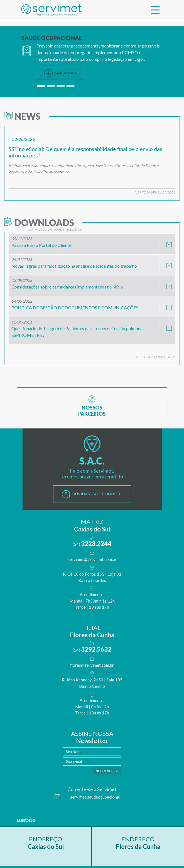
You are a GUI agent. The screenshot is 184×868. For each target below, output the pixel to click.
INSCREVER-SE (107, 771)
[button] (42, 86)
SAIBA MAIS (61, 73)
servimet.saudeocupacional (88, 797)
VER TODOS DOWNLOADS (155, 357)
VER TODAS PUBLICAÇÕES (155, 192)
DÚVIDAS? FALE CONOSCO (92, 494)
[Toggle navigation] (155, 10)
